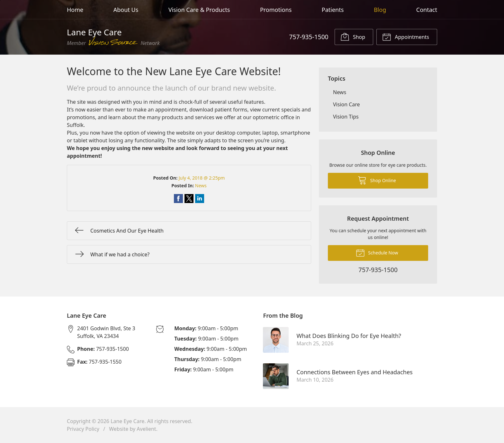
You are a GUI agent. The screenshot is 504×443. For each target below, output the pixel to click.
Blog (380, 10)
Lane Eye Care (127, 421)
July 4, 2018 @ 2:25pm (202, 178)
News (201, 186)
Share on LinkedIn (200, 199)
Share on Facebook (178, 199)
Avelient (146, 429)
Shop (353, 37)
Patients (333, 10)
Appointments (406, 37)
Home (75, 10)
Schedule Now (377, 253)
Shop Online (377, 180)
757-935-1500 (309, 37)
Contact (427, 10)
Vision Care (346, 104)
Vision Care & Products (199, 10)
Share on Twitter (189, 199)
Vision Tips (346, 117)
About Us (126, 10)
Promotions (276, 10)
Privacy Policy (83, 429)
